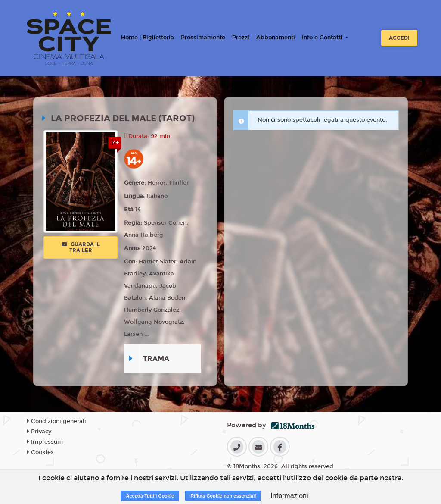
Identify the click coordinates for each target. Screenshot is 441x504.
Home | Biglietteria (148, 38)
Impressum (45, 442)
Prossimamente (203, 38)
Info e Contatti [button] (323, 38)
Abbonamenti (276, 38)
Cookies (40, 452)
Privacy (39, 432)
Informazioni (289, 496)
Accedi (399, 38)
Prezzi (241, 38)
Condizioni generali (57, 421)
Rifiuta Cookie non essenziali (223, 496)
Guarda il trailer (81, 247)
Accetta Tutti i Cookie (150, 496)
